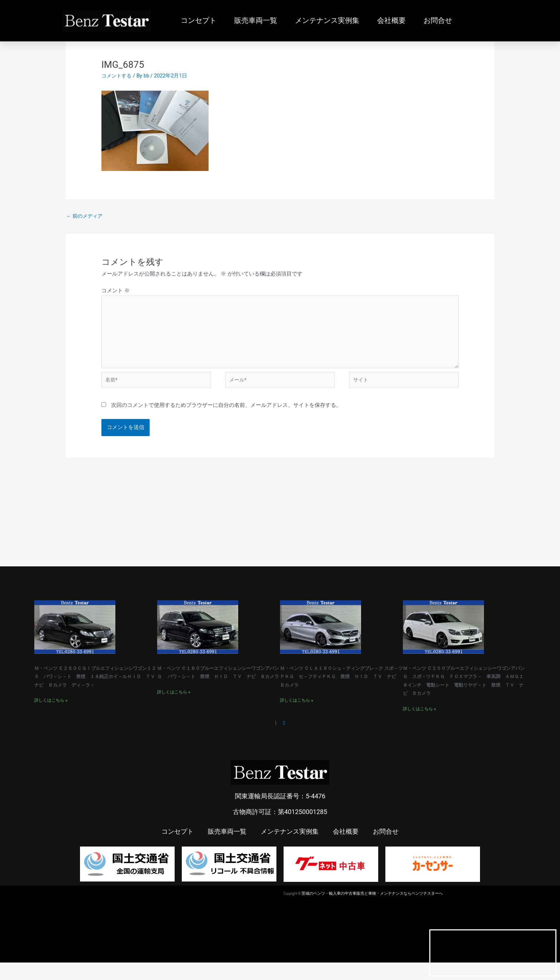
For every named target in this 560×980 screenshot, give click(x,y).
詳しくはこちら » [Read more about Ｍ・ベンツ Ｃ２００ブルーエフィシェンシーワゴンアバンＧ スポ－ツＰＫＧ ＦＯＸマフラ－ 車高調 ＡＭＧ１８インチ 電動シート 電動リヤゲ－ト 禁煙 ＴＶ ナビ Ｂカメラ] (419, 726)
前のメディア (86, 216)
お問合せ (438, 21)
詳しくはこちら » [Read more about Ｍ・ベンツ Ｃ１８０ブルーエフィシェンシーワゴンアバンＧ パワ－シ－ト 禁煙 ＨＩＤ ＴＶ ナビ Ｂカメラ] (174, 709)
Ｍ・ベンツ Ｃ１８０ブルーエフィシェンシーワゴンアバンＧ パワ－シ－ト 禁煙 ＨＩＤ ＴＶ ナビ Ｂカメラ (216, 685)
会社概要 (391, 21)
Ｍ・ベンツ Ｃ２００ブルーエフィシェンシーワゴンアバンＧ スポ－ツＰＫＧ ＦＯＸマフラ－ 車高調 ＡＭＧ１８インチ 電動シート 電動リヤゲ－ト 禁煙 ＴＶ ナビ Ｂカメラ (467, 693)
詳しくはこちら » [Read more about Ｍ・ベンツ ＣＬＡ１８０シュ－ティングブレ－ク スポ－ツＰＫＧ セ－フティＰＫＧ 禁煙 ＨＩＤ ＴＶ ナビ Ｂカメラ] (297, 717)
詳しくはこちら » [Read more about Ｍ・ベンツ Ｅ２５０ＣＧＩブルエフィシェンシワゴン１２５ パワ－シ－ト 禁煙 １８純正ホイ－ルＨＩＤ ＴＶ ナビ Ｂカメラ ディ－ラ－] (51, 717)
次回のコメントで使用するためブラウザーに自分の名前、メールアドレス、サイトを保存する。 (226, 414)
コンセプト (199, 21)
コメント (116, 292)
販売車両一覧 (256, 21)
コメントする (117, 76)
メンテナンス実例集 (327, 21)
